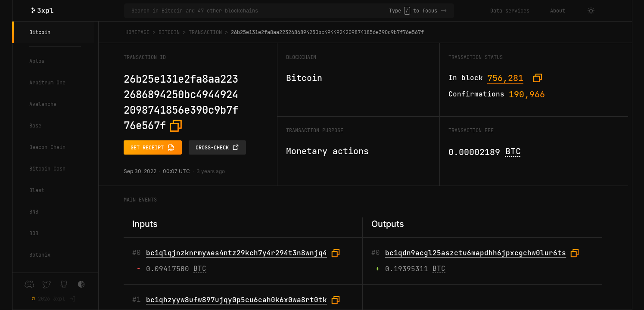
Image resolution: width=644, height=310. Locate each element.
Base (35, 126)
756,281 (505, 78)
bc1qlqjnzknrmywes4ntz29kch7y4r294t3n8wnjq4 (236, 253)
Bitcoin (40, 32)
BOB (34, 233)
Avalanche (43, 104)
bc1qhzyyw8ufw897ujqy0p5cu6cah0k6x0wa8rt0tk (236, 300)
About (558, 11)
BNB (34, 212)
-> (444, 11)
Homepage (137, 32)
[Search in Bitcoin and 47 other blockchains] (260, 11)
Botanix (40, 255)
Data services (510, 11)
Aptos (37, 61)
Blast (37, 190)
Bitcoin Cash (47, 169)
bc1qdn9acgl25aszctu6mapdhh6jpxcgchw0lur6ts (476, 253)
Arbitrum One (47, 83)
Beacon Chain (47, 147)
